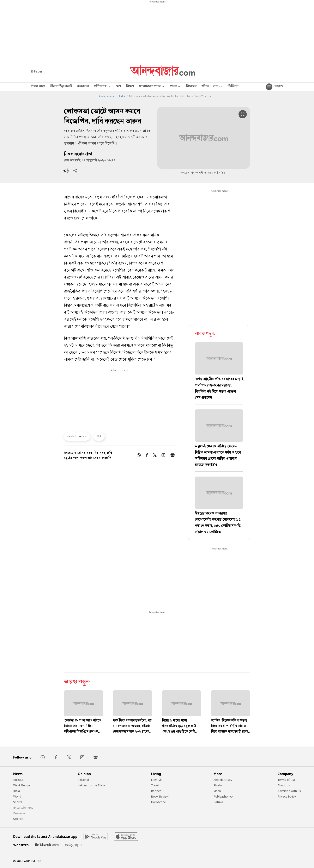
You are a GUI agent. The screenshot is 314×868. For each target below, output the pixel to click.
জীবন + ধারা (212, 87)
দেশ (118, 87)
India (122, 96)
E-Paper (37, 71)
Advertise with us (289, 791)
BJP (99, 436)
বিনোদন (191, 87)
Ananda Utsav (223, 780)
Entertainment (23, 808)
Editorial (83, 780)
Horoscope (158, 802)
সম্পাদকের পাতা (152, 87)
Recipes (156, 791)
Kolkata (18, 780)
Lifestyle (157, 780)
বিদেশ (130, 87)
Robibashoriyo (223, 796)
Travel (155, 785)
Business (19, 813)
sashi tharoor (77, 436)
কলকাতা (83, 87)
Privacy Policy (287, 796)
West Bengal (22, 785)
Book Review (160, 796)
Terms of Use (287, 780)
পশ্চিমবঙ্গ (102, 87)
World (17, 796)
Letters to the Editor (92, 785)
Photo (218, 785)
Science (18, 819)
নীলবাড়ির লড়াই (61, 87)
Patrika (218, 802)
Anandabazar (107, 96)
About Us (284, 785)
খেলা (175, 87)
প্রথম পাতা (38, 87)
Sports (18, 802)
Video (217, 791)
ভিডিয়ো (233, 87)
